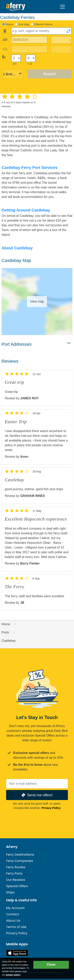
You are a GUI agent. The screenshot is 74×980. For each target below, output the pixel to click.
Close (51, 965)
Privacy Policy (51, 808)
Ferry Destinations (20, 855)
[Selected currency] (13, 74)
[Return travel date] (29, 49)
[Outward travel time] (61, 40)
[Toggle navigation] (63, 7)
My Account (15, 908)
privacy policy (13, 975)
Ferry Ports (14, 873)
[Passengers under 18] (31, 58)
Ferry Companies (20, 861)
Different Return (43, 24)
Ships (10, 892)
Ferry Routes (16, 867)
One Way (24, 24)
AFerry (12, 847)
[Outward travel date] (29, 40)
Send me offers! (37, 795)
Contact (13, 914)
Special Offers (17, 886)
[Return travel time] (61, 49)
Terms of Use (16, 927)
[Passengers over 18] (16, 58)
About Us (13, 921)
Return (9, 24)
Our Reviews (16, 880)
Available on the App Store (17, 953)
